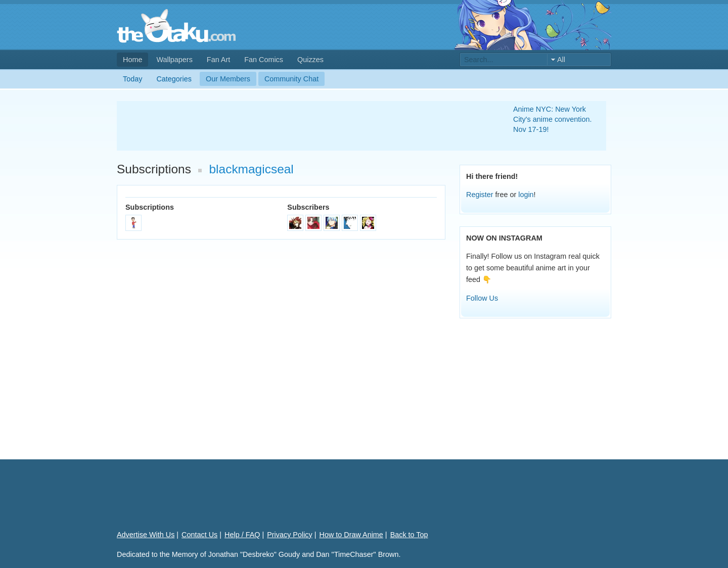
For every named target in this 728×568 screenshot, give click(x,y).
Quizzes (310, 60)
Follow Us (482, 298)
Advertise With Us (146, 535)
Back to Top (409, 535)
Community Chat (291, 79)
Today (132, 79)
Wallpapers (174, 60)
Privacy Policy (290, 535)
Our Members (228, 79)
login (526, 195)
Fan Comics (264, 60)
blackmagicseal (252, 169)
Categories (174, 79)
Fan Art (218, 60)
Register (480, 195)
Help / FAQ (242, 535)
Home (132, 60)
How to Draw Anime (351, 535)
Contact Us (199, 535)
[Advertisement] (303, 126)
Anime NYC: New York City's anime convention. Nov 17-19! (553, 119)
